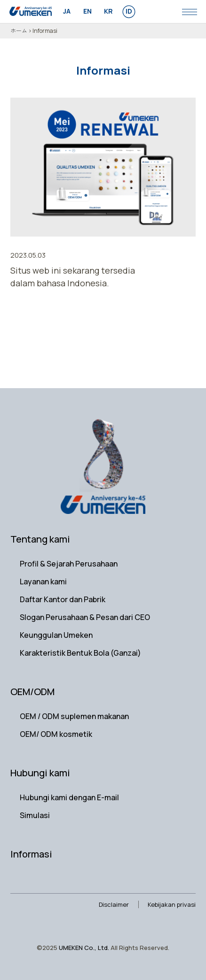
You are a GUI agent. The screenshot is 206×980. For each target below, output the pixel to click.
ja (67, 11)
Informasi (31, 854)
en (87, 11)
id (129, 11)
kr (108, 11)
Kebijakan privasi (172, 904)
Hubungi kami (40, 773)
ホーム (19, 31)
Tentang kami (40, 539)
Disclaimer (114, 904)
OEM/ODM (32, 692)
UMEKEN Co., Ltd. (84, 948)
